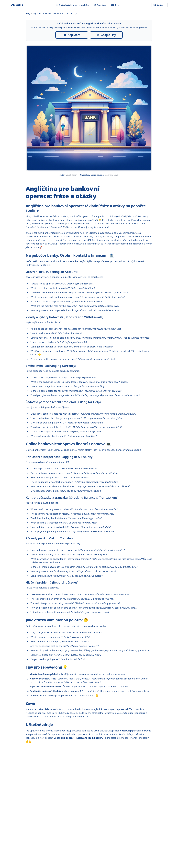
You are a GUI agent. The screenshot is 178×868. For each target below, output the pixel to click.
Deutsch (35, 864)
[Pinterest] (89, 845)
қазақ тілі (101, 864)
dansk (119, 859)
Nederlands (111, 859)
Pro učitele (70, 840)
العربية (43, 859)
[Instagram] (77, 845)
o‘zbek (83, 864)
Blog (28, 13)
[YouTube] (95, 845)
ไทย (82, 859)
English (6, 859)
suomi (138, 859)
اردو (78, 864)
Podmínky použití (119, 840)
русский (37, 859)
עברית (152, 859)
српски (61, 864)
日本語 (22, 864)
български (91, 864)
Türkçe (87, 859)
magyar (159, 859)
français (20, 859)
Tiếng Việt (75, 859)
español (13, 859)
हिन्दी (53, 859)
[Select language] (160, 5)
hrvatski (15, 864)
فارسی (55, 864)
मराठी (108, 864)
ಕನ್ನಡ (112, 864)
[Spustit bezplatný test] (134, 812)
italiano (42, 864)
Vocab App (126, 731)
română (166, 859)
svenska (126, 859)
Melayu (67, 859)
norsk (132, 859)
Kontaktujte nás (137, 840)
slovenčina (7, 864)
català (49, 864)
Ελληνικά (145, 859)
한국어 (28, 864)
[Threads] (101, 845)
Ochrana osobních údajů (98, 840)
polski (103, 859)
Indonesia (59, 859)
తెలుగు (117, 864)
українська (95, 859)
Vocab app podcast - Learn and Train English (78, 738)
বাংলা (67, 864)
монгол (73, 864)
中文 (48, 859)
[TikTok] (83, 845)
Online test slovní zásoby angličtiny (48, 840)
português (28, 859)
